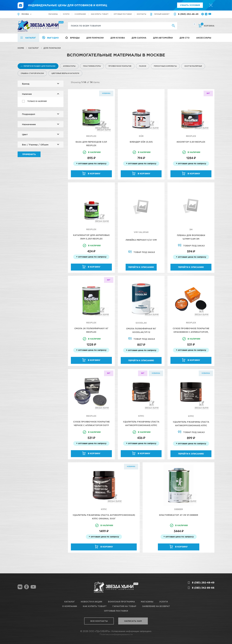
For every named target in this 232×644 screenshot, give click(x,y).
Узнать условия (190, 5)
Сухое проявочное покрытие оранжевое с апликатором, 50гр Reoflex (191, 332)
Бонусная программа (121, 602)
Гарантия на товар (124, 606)
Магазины (53, 14)
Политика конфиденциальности (116, 634)
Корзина (208, 25)
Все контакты (99, 621)
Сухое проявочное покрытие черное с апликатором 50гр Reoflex (91, 425)
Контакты (142, 14)
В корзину (94, 173)
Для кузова (118, 38)
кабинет (162, 14)
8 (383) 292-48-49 (188, 14)
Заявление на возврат (156, 606)
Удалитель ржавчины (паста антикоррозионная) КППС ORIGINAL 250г (191, 425)
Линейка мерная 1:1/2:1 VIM (141, 240)
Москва (25, 14)
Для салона (139, 38)
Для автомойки (163, 38)
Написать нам (133, 621)
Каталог (31, 38)
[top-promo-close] (211, 5)
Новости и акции (91, 602)
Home (21, 48)
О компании (80, 14)
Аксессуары (204, 38)
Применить (29, 154)
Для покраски (95, 38)
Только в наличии (37, 101)
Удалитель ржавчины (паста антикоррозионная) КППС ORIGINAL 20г (141, 425)
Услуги (66, 14)
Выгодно (53, 38)
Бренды (75, 38)
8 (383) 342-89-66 (203, 588)
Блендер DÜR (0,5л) (141, 142)
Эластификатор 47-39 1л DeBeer (179, 515)
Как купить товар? (100, 14)
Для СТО (185, 38)
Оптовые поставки (123, 14)
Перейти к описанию (141, 267)
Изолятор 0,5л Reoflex (191, 142)
